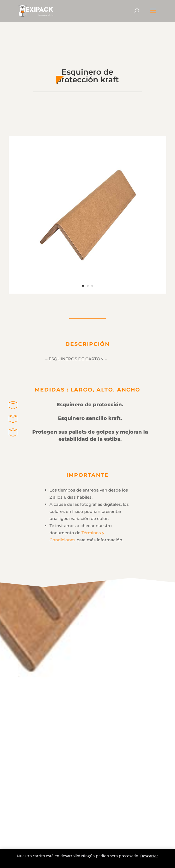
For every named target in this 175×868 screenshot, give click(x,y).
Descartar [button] (149, 856)
